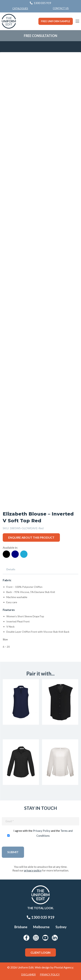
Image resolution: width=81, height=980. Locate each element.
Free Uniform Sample (56, 21)
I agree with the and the (43, 833)
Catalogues (20, 8)
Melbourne (41, 927)
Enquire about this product (31, 537)
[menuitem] (61, 8)
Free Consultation (40, 36)
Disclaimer (28, 975)
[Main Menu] (77, 21)
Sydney (61, 927)
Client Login (40, 952)
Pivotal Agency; (64, 967)
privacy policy (33, 870)
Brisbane (21, 927)
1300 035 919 (41, 917)
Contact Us (61, 8)
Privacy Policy (42, 831)
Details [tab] (11, 569)
